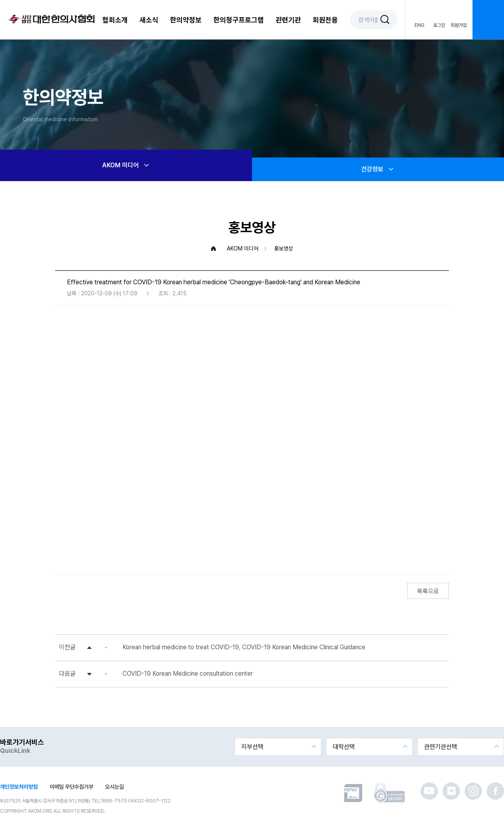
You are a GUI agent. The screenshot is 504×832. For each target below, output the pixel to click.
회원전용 (325, 20)
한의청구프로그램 (239, 20)
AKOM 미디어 (126, 165)
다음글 (67, 674)
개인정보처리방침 (19, 787)
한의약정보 (186, 20)
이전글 (67, 647)
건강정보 (378, 169)
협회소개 (115, 20)
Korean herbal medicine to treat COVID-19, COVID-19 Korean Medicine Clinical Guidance (244, 647)
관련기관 (288, 20)
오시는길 (115, 787)
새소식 (149, 20)
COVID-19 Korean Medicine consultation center (188, 674)
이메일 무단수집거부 (71, 787)
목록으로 (428, 591)
